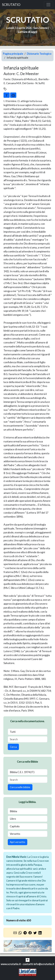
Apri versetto (17, 842)
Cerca (13, 747)
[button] (28, 959)
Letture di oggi (27, 32)
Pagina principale (13, 54)
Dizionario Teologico (39, 54)
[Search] (28, 739)
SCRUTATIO (11, 5)
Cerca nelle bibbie (20, 787)
